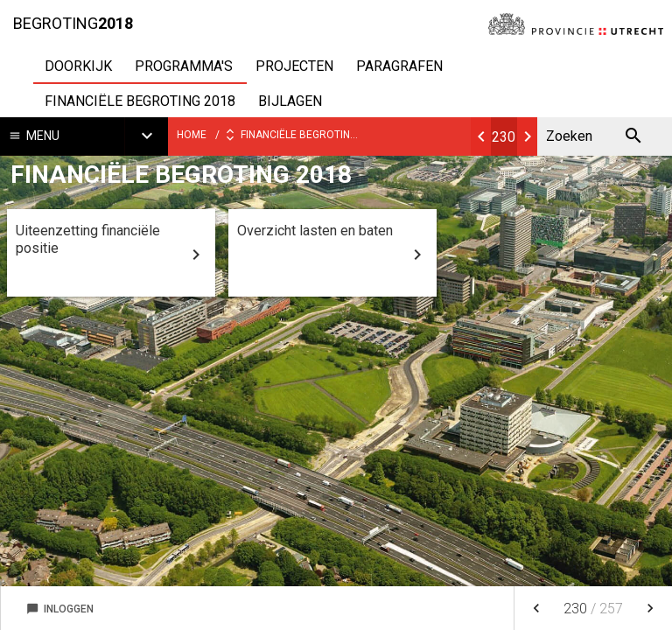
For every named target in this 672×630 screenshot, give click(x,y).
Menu (43, 136)
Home (192, 135)
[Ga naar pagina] (504, 136)
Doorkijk (78, 66)
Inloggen (60, 609)
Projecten (294, 66)
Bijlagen (290, 101)
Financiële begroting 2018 (140, 101)
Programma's (184, 66)
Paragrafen (399, 66)
